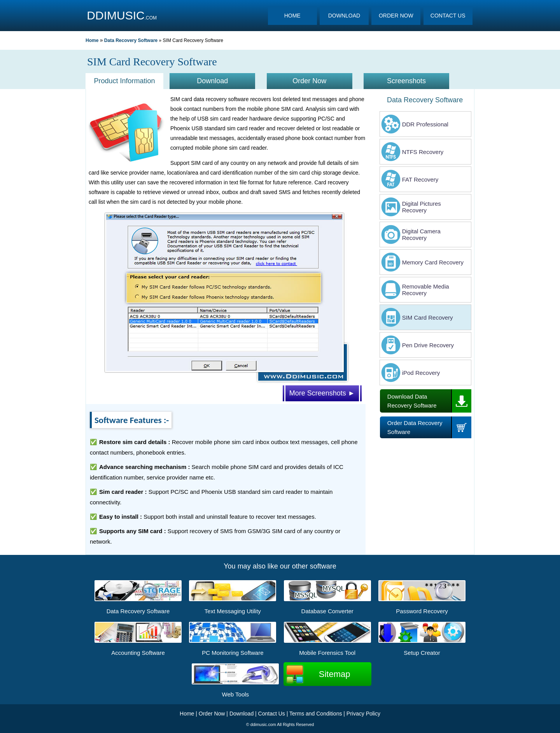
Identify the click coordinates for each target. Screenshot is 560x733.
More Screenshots (322, 393)
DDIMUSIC (115, 15)
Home (92, 40)
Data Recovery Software (131, 40)
